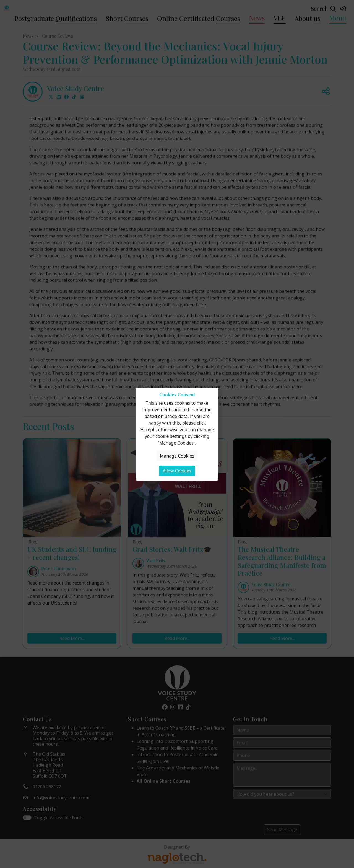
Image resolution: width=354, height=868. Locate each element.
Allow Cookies (177, 471)
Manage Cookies (177, 456)
